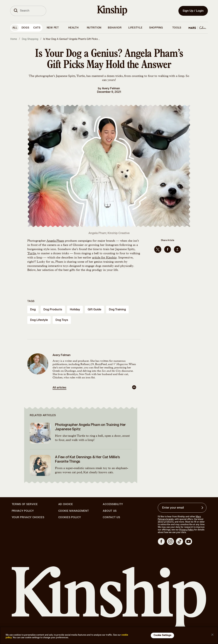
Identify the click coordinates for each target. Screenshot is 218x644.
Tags (31, 301)
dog (33, 310)
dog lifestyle (39, 320)
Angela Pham (55, 241)
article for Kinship (104, 258)
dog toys (62, 320)
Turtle (32, 254)
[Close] (212, 635)
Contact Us (111, 517)
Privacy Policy (23, 511)
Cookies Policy (70, 517)
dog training (117, 310)
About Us (110, 511)
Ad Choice (66, 504)
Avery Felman (111, 88)
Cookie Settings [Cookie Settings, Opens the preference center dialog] (162, 635)
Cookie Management (74, 511)
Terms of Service (25, 504)
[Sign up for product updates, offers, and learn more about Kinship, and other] (203, 508)
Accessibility (113, 504)
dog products (53, 310)
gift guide (94, 310)
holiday (75, 310)
